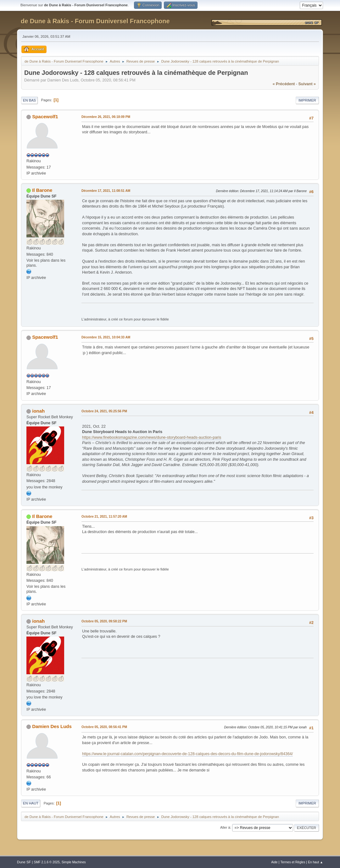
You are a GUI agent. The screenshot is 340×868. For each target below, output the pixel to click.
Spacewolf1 (45, 117)
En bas (29, 100)
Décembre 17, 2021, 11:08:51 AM (106, 191)
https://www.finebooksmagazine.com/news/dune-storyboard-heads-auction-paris (152, 437)
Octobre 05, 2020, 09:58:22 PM (104, 621)
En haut (31, 803)
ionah (38, 411)
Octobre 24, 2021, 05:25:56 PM (104, 411)
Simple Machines (74, 862)
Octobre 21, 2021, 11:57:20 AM (104, 517)
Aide (274, 862)
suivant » (307, 84)
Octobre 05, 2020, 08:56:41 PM (104, 727)
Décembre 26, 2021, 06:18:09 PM (106, 117)
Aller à (225, 827)
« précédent (284, 84)
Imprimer (307, 100)
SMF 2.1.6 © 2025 (47, 862)
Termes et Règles (293, 862)
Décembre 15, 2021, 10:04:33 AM (106, 337)
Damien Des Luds (52, 726)
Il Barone (42, 190)
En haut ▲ (315, 862)
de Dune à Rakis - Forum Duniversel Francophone (95, 21)
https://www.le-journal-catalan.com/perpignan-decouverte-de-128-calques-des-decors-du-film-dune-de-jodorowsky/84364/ (187, 754)
